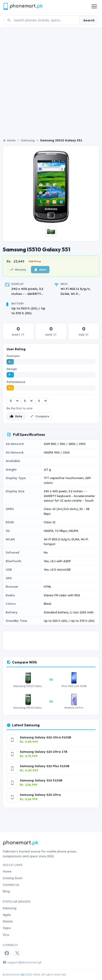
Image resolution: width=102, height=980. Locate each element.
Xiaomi (8, 921)
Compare (40, 416)
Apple (7, 915)
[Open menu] (94, 6)
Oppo (7, 928)
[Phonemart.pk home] (23, 6)
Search (89, 20)
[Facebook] (7, 953)
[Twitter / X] (17, 953)
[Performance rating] (41, 401)
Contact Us (11, 885)
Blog (6, 891)
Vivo (6, 935)
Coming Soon (13, 878)
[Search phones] (45, 20)
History (18, 270)
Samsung (28, 140)
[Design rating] (27, 401)
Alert (40, 270)
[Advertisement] (51, 81)
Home (7, 871)
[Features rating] (13, 401)
